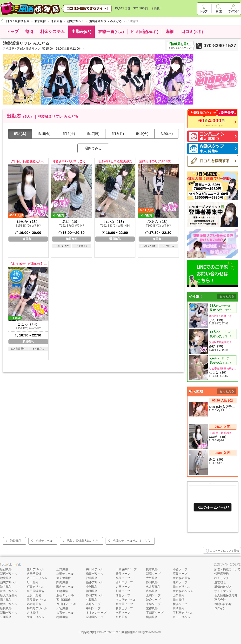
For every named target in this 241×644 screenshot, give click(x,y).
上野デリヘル (65, 574)
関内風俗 (62, 582)
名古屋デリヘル (126, 600)
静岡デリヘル (95, 595)
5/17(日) (93, 134)
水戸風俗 (121, 617)
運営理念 (220, 582)
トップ (12, 32)
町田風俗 (33, 582)
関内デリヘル (65, 587)
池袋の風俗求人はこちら (83, 541)
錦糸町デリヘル (37, 608)
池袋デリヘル (44, 541)
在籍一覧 (111, 32)
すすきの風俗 (181, 578)
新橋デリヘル (9, 613)
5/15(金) (44, 134)
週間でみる (93, 148)
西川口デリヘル (67, 604)
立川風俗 (6, 617)
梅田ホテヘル (95, 569)
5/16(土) (69, 134)
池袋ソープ (153, 600)
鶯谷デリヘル (9, 604)
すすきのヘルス (183, 591)
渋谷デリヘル (9, 591)
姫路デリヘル (95, 582)
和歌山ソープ (124, 608)
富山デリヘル (181, 617)
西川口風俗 (64, 600)
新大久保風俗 (9, 595)
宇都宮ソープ (155, 613)
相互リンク (221, 578)
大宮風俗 (62, 608)
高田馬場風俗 (35, 591)
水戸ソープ (123, 613)
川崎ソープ (123, 591)
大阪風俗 (152, 578)
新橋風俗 (6, 608)
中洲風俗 (92, 587)
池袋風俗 (16, 541)
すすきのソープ (96, 613)
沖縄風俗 (92, 578)
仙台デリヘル (181, 587)
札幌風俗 (92, 600)
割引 (29, 32)
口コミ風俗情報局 (124, 632)
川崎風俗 (179, 608)
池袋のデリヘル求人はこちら (131, 541)
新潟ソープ (153, 574)
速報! (170, 32)
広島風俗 (152, 591)
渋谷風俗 (6, 587)
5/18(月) (118, 134)
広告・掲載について (227, 569)
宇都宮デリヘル (183, 613)
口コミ (192, 32)
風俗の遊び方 (223, 587)
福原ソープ (123, 578)
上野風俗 (62, 569)
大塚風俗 (33, 613)
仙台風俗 (179, 600)
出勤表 (81, 32)
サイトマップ (223, 591)
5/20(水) (167, 134)
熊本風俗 (152, 569)
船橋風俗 (62, 591)
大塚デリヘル (35, 617)
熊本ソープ (180, 582)
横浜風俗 (152, 617)
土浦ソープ (153, 595)
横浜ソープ (180, 604)
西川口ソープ (124, 582)
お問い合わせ (223, 604)
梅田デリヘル (95, 574)
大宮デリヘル (65, 613)
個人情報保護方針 (226, 595)
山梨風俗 (179, 595)
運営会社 (220, 600)
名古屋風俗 (153, 587)
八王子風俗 (34, 574)
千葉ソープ (153, 604)
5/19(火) (142, 134)
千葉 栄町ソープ (126, 569)
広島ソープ (180, 574)
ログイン (220, 608)
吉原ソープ (93, 604)
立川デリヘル (35, 569)
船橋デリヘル (65, 595)
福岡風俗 (92, 591)
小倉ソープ (180, 569)
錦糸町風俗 (34, 604)
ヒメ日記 (144, 32)
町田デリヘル (35, 587)
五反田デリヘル (37, 600)
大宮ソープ (123, 587)
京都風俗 (152, 608)
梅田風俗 (62, 617)
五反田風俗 (34, 595)
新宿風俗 (6, 569)
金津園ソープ (95, 617)
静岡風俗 (152, 582)
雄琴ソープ (123, 574)
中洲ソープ (93, 608)
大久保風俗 (64, 578)
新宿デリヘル (9, 574)
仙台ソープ (123, 595)
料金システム (53, 32)
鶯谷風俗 (6, 600)
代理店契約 (221, 574)
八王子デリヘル (37, 578)
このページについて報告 (222, 551)
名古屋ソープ (124, 604)
